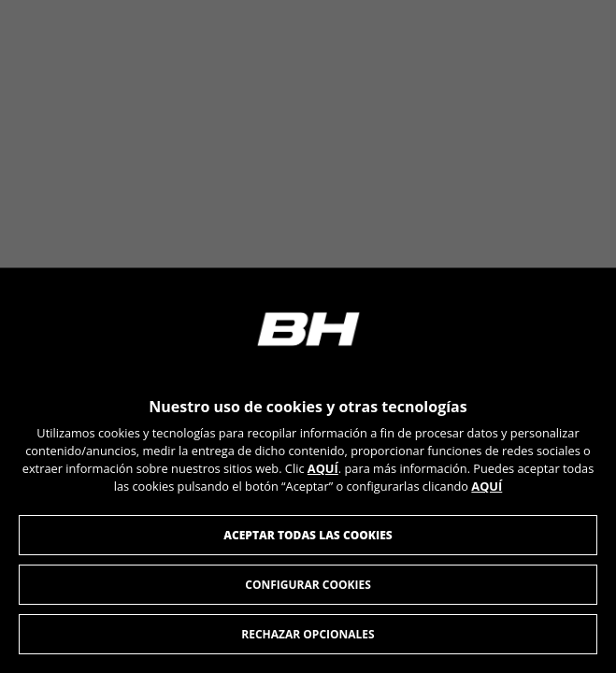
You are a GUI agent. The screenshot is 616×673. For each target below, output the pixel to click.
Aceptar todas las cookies (308, 535)
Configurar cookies (308, 585)
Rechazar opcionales (308, 634)
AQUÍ (323, 469)
